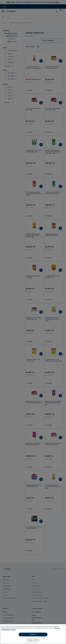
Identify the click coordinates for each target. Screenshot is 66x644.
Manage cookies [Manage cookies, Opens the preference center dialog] (33, 640)
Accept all (33, 634)
